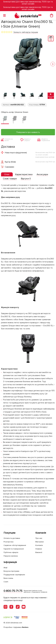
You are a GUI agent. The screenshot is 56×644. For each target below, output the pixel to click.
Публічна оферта (11, 552)
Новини (39, 549)
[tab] (7, 174)
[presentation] (7, 174)
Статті (6, 582)
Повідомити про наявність (28, 132)
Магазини (40, 542)
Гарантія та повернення (14, 549)
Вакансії (39, 552)
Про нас (39, 538)
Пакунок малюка (11, 556)
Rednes (25, 627)
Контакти (39, 545)
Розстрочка (8, 542)
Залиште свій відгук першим (26, 32)
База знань (8, 578)
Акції (5, 568)
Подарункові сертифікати (14, 575)
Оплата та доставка (12, 538)
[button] (53, 64)
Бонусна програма (11, 571)
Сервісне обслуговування (15, 545)
